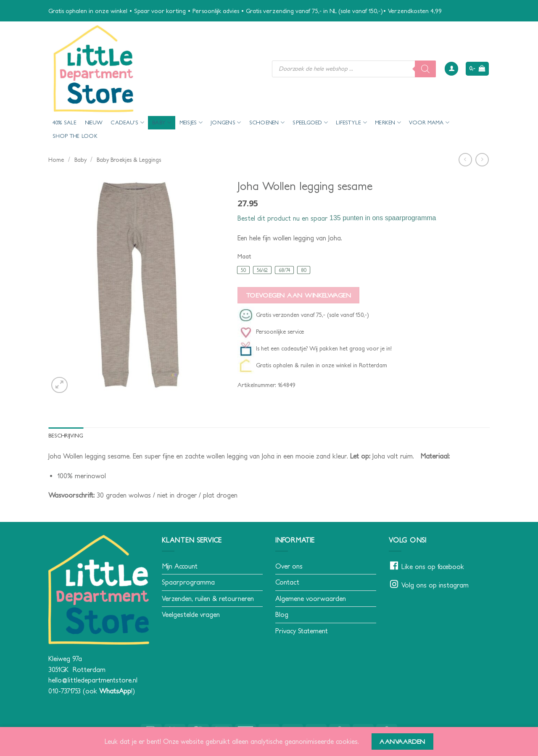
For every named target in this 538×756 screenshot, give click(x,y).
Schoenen (267, 122)
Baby (162, 122)
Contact (287, 582)
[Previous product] (482, 159)
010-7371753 (65, 691)
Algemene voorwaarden (311, 598)
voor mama (429, 122)
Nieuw (94, 122)
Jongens (226, 122)
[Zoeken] (425, 69)
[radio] (243, 270)
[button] (451, 69)
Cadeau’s (127, 122)
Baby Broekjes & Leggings (129, 160)
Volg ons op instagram (435, 585)
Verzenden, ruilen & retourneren (208, 598)
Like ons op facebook (433, 566)
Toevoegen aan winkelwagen (299, 295)
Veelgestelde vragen (191, 614)
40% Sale (65, 122)
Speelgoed (310, 122)
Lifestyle (351, 122)
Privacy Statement (302, 631)
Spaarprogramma (188, 582)
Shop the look (75, 136)
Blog (282, 614)
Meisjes (191, 122)
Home (56, 160)
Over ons (289, 566)
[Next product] (465, 159)
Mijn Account (180, 566)
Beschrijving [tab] (66, 436)
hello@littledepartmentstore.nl (93, 680)
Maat (244, 257)
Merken (388, 122)
